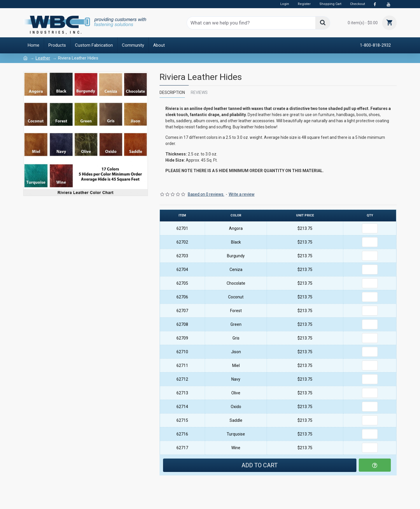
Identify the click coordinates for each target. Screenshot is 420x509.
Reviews (199, 92)
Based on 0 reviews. (206, 194)
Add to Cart (260, 465)
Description (172, 92)
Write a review (242, 194)
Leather (43, 58)
